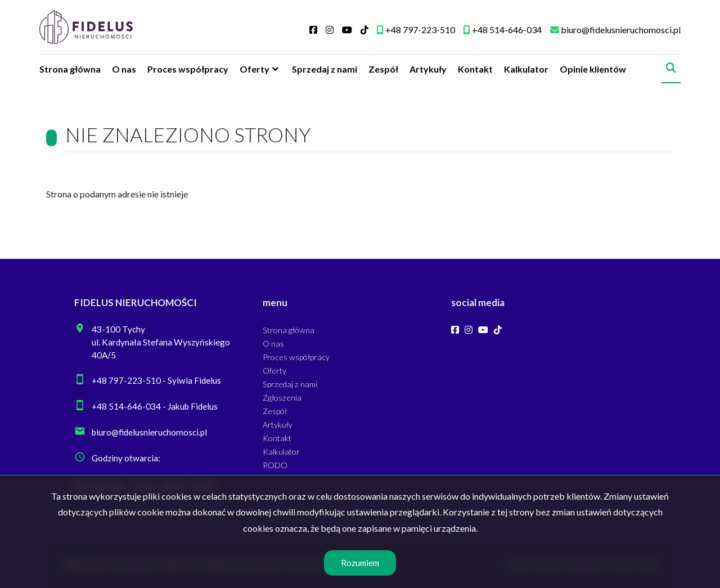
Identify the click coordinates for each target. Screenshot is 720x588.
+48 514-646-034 (126, 406)
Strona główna (70, 69)
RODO (275, 465)
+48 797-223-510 (126, 380)
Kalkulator (526, 69)
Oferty (255, 69)
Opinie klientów (593, 69)
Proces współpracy (188, 69)
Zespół (383, 69)
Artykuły (428, 69)
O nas (124, 69)
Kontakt (475, 69)
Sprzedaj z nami (325, 69)
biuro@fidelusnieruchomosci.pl (149, 432)
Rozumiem (360, 563)
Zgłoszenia (282, 398)
